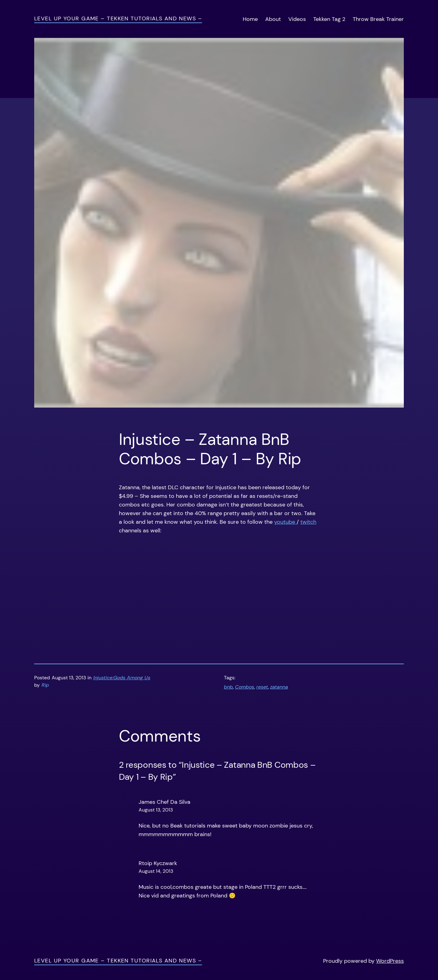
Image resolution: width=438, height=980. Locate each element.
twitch (308, 522)
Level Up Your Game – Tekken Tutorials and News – (118, 18)
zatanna (279, 687)
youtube (285, 522)
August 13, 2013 (156, 810)
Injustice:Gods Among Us (122, 678)
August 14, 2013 (156, 871)
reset (262, 687)
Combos (245, 687)
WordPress (390, 961)
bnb (228, 687)
